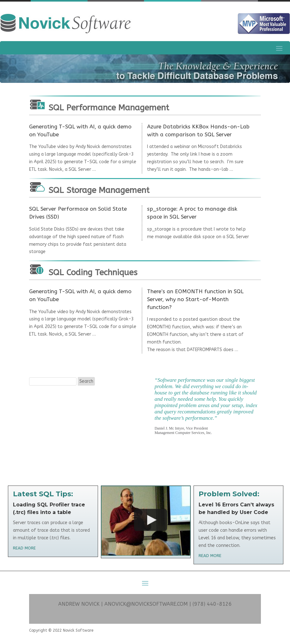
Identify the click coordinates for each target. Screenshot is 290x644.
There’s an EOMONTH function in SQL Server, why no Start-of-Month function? (195, 299)
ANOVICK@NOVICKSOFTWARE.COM (146, 604)
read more (24, 548)
